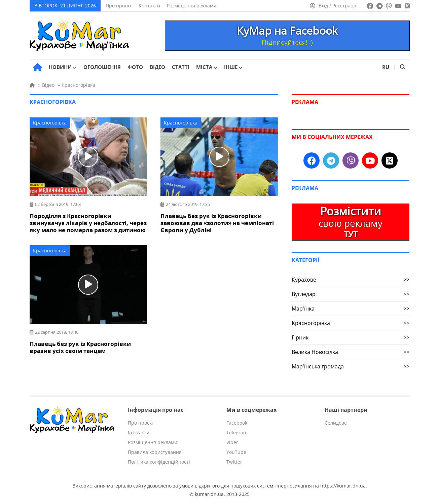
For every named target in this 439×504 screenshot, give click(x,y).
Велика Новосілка (351, 352)
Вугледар (351, 294)
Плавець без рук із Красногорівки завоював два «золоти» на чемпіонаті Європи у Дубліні (217, 223)
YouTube (236, 452)
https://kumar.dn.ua (343, 486)
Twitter (234, 462)
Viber (232, 442)
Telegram (237, 433)
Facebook (237, 423)
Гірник (351, 337)
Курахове (351, 280)
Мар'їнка (351, 309)
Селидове (336, 423)
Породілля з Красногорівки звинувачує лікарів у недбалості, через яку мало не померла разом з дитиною (88, 223)
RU (386, 67)
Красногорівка (50, 123)
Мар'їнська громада (351, 366)
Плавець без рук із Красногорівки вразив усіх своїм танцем (80, 347)
